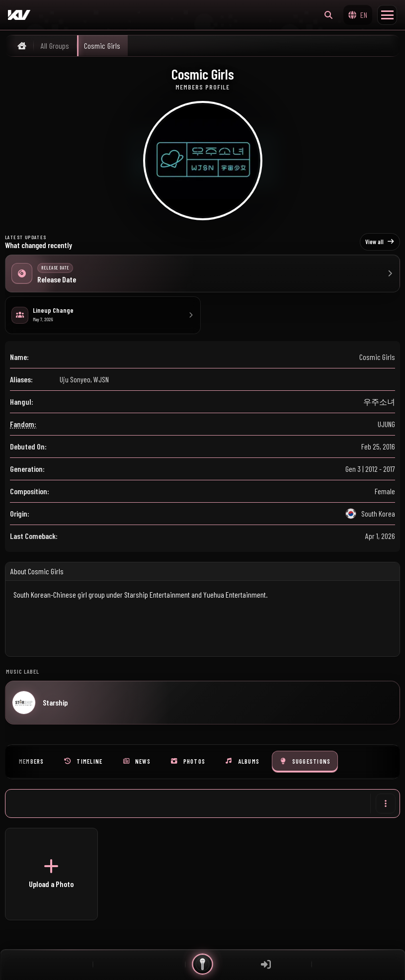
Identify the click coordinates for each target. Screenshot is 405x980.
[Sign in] (266, 964)
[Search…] (328, 15)
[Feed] (47, 964)
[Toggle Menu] (387, 15)
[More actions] (386, 803)
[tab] (32, 762)
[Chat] (139, 964)
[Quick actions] (203, 964)
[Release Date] (202, 273)
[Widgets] (358, 964)
